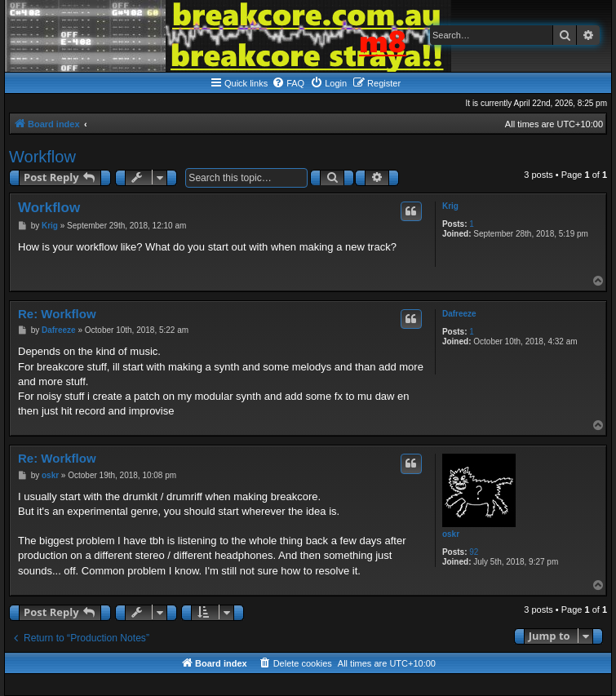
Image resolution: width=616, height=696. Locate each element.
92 (474, 552)
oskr (451, 534)
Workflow (42, 157)
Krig (450, 206)
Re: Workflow (57, 314)
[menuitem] (288, 83)
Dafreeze (459, 314)
